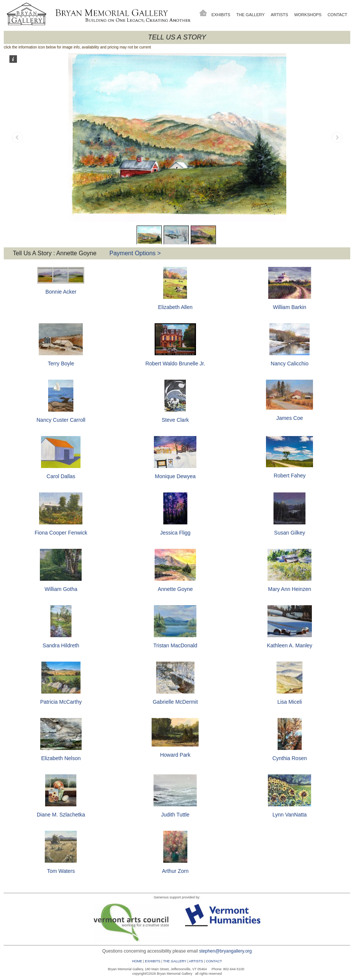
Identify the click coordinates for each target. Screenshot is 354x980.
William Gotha (61, 589)
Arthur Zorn (175, 871)
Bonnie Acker (61, 292)
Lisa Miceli (289, 702)
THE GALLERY (175, 961)
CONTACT (214, 961)
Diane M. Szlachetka (61, 815)
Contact (337, 15)
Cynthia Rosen (290, 758)
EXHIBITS (153, 961)
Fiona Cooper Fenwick (61, 533)
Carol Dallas (61, 476)
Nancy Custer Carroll (61, 420)
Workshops (308, 15)
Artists (280, 15)
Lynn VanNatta (289, 815)
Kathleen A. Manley (289, 645)
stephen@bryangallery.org (225, 951)
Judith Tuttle (175, 815)
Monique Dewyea (175, 476)
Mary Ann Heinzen (290, 589)
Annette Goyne (175, 589)
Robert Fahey (289, 476)
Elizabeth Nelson (61, 758)
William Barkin (289, 307)
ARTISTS (196, 961)
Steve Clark (175, 420)
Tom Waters (61, 871)
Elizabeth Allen (175, 307)
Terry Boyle (61, 364)
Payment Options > (135, 253)
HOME (137, 961)
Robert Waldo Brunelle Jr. (175, 364)
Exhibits (221, 15)
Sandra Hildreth (61, 645)
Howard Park (175, 755)
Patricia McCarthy (61, 702)
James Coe (289, 418)
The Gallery (251, 15)
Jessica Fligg (175, 533)
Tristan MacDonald (175, 645)
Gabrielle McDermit (175, 702)
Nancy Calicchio (290, 364)
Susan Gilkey (290, 533)
